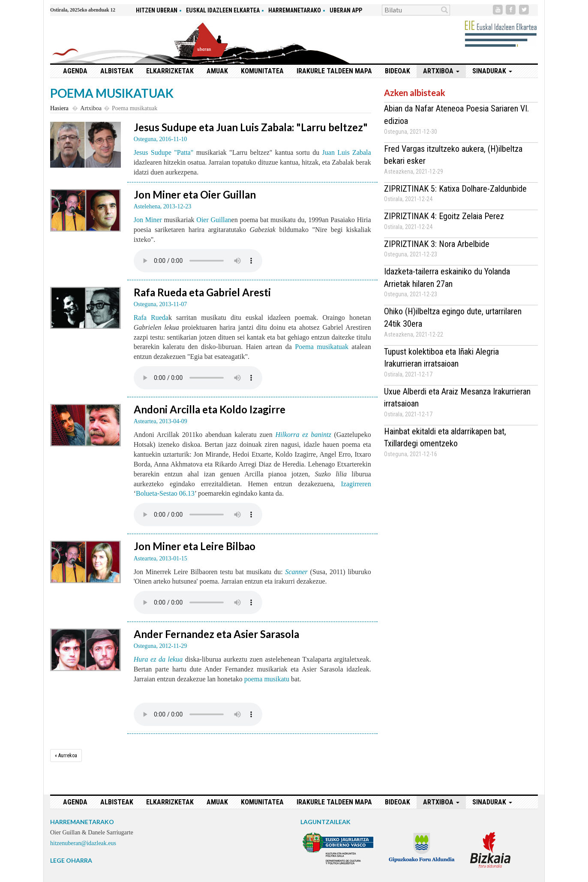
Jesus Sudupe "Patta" (164, 152)
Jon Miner (148, 220)
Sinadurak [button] (492, 71)
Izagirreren (356, 484)
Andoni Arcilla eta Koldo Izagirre (210, 409)
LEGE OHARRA (71, 860)
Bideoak (397, 71)
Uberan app (346, 10)
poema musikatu (267, 679)
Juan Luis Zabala (347, 152)
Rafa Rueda (151, 318)
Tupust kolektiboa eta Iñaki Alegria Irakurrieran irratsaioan (441, 358)
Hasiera (59, 108)
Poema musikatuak (322, 347)
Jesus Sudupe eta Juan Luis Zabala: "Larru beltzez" (251, 127)
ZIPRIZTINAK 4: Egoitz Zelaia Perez (444, 216)
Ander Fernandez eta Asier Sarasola (216, 634)
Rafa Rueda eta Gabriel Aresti (202, 292)
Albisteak (117, 71)
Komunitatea (262, 71)
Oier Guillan (214, 220)
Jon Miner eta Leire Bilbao (195, 546)
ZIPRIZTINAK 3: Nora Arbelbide (437, 244)
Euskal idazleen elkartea (223, 10)
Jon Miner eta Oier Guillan (195, 194)
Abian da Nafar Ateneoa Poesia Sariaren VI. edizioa (456, 115)
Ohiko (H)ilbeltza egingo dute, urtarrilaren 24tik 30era (453, 318)
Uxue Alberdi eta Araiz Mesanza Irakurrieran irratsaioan (457, 398)
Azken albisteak (415, 93)
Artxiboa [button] (441, 71)
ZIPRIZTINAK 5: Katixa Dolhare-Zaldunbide (455, 189)
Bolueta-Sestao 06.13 (165, 493)
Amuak (217, 71)
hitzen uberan (157, 10)
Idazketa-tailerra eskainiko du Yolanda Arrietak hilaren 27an (447, 278)
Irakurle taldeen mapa (334, 71)
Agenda (75, 71)
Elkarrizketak (170, 71)
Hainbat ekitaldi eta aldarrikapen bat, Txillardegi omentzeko (445, 438)
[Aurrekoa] (66, 756)
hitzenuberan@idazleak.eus (83, 843)
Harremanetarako (295, 10)
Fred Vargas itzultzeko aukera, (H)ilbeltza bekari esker (453, 155)
